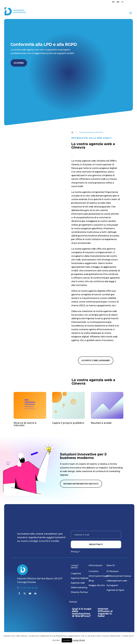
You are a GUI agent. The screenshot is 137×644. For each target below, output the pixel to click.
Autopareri (112, 585)
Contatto (94, 571)
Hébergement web (117, 581)
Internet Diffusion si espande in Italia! (106, 612)
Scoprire (19, 63)
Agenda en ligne (115, 590)
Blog (91, 581)
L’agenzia (76, 573)
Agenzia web (78, 583)
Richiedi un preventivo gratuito (81, 484)
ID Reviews (113, 571)
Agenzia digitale (80, 578)
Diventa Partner (79, 592)
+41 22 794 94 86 (28, 588)
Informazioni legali (99, 576)
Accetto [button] (67, 640)
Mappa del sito (97, 585)
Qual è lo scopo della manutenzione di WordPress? (82, 612)
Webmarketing (79, 588)
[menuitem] (113, 3)
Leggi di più (79, 640)
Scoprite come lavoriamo (96, 360)
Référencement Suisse (119, 576)
